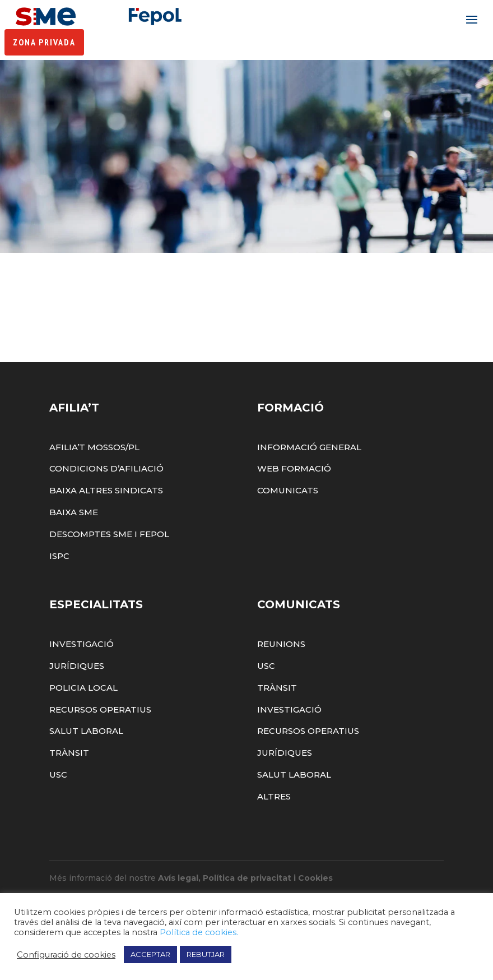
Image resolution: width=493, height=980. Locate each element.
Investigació (82, 672)
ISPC (59, 584)
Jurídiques (77, 694)
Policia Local (83, 716)
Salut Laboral (86, 759)
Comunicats (288, 518)
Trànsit (69, 781)
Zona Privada (44, 43)
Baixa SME (74, 540)
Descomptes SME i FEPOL (109, 562)
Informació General (309, 475)
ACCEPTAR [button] (150, 954)
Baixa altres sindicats (106, 518)
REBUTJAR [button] (206, 954)
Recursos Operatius (100, 738)
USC (58, 803)
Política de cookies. (199, 932)
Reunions (281, 672)
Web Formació (294, 497)
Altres (274, 824)
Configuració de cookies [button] (66, 955)
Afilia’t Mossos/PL (94, 475)
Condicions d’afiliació (106, 497)
